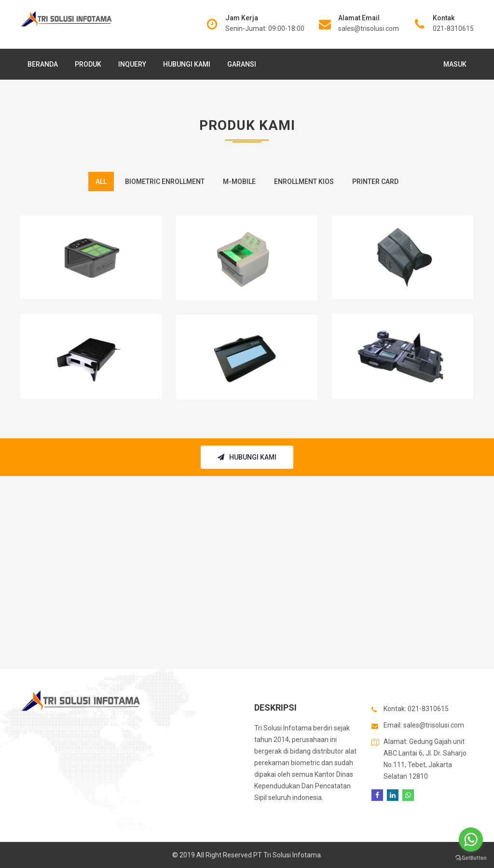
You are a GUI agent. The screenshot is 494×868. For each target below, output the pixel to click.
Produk (88, 64)
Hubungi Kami (187, 64)
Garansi (242, 64)
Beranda (43, 64)
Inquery (132, 64)
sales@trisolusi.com (369, 28)
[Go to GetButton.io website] (471, 858)
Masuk (455, 64)
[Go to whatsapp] (471, 840)
